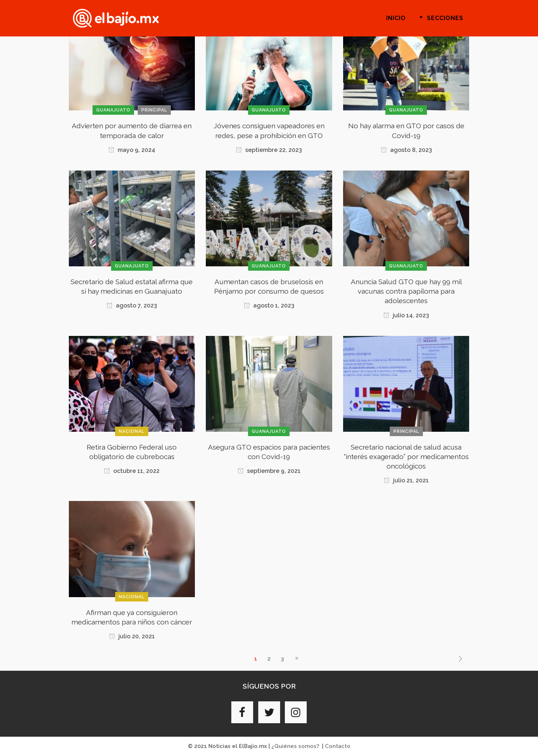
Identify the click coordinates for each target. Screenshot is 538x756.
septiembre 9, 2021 (269, 471)
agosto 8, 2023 (406, 150)
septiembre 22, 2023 (269, 150)
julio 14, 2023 (406, 315)
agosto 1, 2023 (269, 305)
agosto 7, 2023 (132, 305)
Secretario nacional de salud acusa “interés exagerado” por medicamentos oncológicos (406, 457)
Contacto (338, 746)
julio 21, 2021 (406, 480)
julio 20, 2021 (132, 636)
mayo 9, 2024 (132, 150)
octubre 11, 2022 (132, 471)
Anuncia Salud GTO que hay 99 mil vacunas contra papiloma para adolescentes (406, 291)
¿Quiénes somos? (295, 746)
